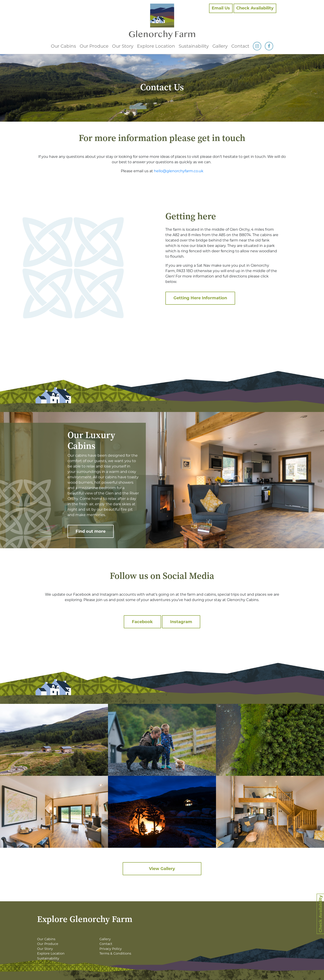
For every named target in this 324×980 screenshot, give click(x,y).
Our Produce (94, 46)
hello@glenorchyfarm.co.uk (179, 171)
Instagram (181, 622)
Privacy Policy (111, 949)
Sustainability (194, 46)
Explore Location (156, 46)
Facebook (142, 622)
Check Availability (255, 8)
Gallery (220, 46)
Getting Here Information (200, 298)
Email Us (221, 8)
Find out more (91, 531)
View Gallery (162, 869)
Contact (240, 46)
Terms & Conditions (115, 953)
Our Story (123, 46)
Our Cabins (63, 46)
